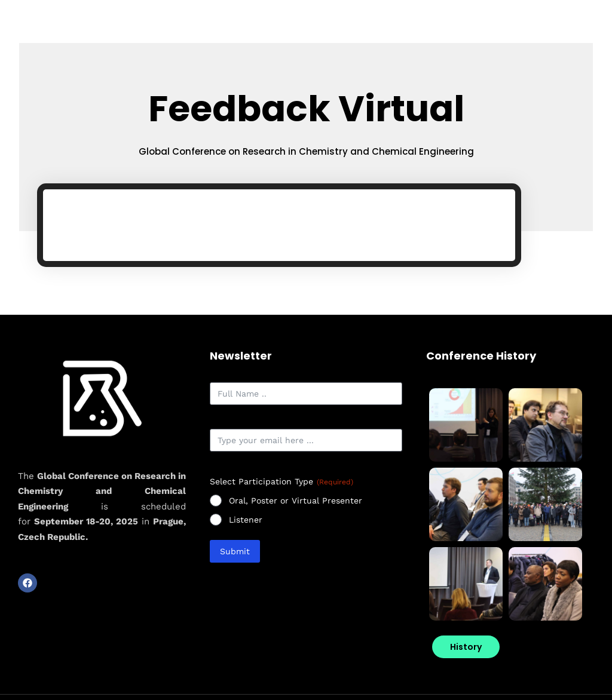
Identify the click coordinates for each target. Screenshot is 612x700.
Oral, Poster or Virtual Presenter (296, 503)
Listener (246, 522)
